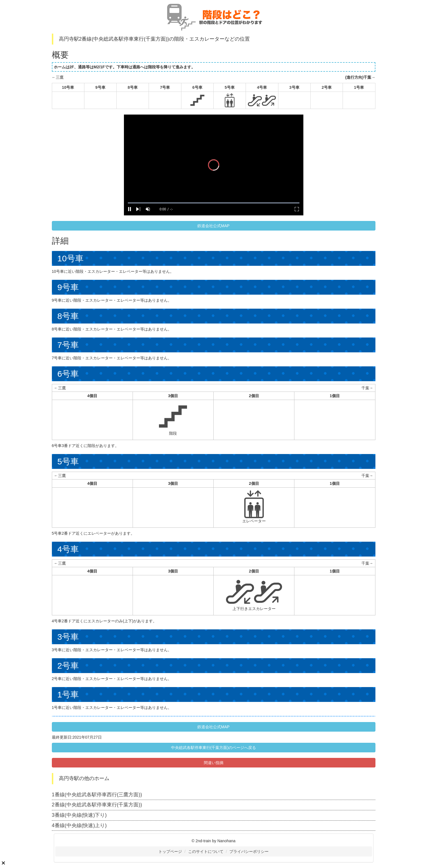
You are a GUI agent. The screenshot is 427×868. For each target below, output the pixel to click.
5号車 (230, 87)
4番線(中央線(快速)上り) (79, 825)
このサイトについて (206, 851)
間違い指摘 (214, 763)
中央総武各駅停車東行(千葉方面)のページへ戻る (213, 748)
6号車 (197, 87)
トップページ (170, 851)
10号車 (68, 87)
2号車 (327, 87)
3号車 (294, 87)
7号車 (165, 87)
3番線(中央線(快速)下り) (79, 815)
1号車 (359, 87)
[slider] (214, 203)
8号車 (133, 87)
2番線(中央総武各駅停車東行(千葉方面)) (97, 805)
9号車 (100, 87)
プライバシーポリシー (249, 851)
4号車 (262, 87)
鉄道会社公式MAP (213, 226)
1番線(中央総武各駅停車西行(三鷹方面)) (97, 795)
